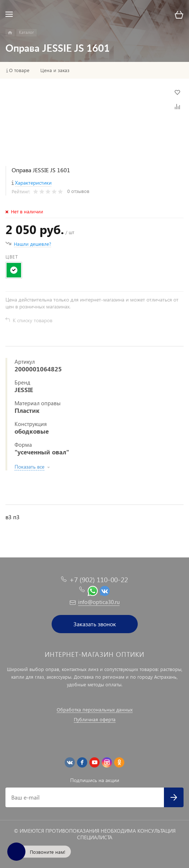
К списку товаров (33, 320)
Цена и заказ (55, 70)
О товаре (19, 70)
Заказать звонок (95, 624)
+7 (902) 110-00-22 (99, 579)
